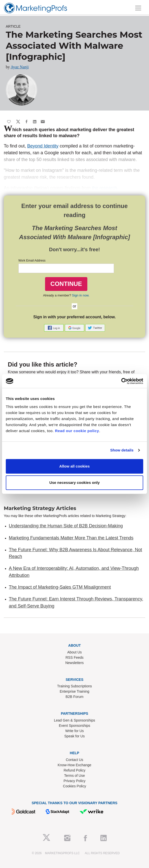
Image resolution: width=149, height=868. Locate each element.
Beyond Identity (43, 146)
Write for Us (74, 731)
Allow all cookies (75, 466)
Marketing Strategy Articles (40, 508)
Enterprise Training (74, 691)
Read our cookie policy (77, 431)
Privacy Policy (74, 781)
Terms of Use (74, 776)
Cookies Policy (74, 786)
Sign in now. (81, 295)
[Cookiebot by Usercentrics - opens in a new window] (121, 381)
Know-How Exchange (74, 765)
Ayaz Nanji (20, 67)
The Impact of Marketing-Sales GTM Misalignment (60, 587)
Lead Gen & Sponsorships (74, 720)
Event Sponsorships (75, 726)
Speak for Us (75, 736)
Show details (122, 450)
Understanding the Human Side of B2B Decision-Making (66, 526)
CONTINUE (66, 284)
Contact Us (74, 760)
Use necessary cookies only (74, 482)
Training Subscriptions (74, 686)
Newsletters (74, 663)
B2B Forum (75, 697)
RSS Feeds (74, 657)
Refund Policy (74, 770)
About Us (74, 652)
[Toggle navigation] (138, 8)
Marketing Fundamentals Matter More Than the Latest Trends (71, 538)
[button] (54, 327)
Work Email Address (32, 261)
